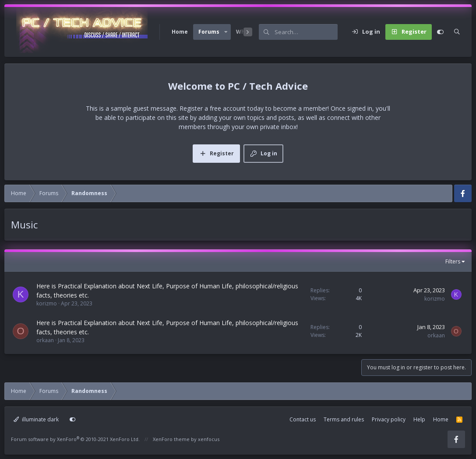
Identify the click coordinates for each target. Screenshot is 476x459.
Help (419, 419)
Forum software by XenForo (75, 439)
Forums (209, 32)
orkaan (45, 340)
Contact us (303, 419)
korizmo (47, 303)
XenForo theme (171, 439)
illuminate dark (36, 419)
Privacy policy (389, 419)
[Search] (306, 32)
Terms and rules (344, 419)
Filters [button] (453, 261)
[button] (226, 32)
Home (180, 32)
